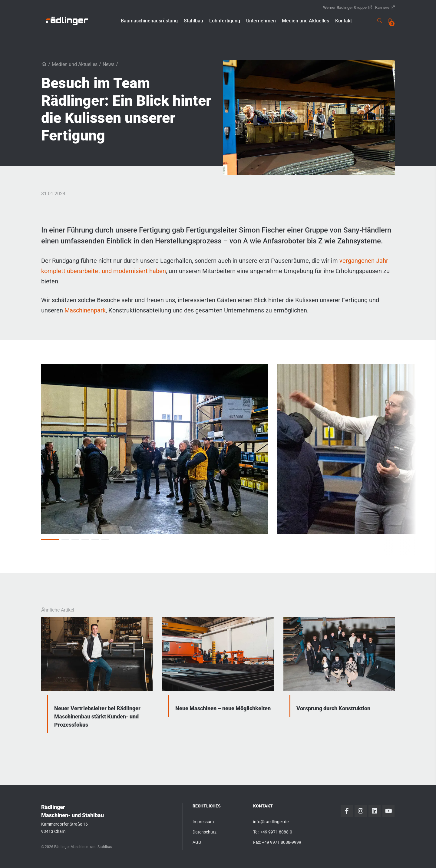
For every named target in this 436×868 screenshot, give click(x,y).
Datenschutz (205, 832)
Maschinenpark (85, 310)
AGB (197, 842)
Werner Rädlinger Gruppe (348, 7)
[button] (149, 21)
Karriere (385, 7)
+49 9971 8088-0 (276, 832)
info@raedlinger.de (271, 822)
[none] (390, 21)
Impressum (203, 822)
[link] (67, 21)
